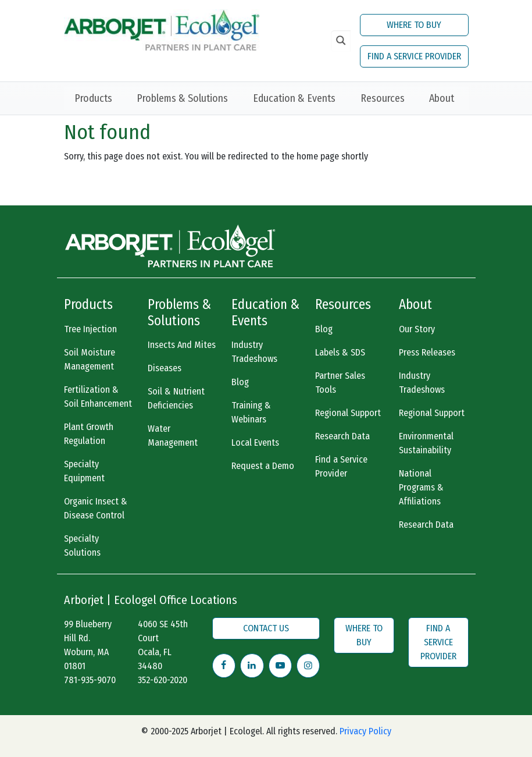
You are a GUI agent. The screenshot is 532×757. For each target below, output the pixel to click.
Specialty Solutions (82, 545)
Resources (383, 98)
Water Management (173, 436)
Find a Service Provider (341, 466)
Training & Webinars (251, 412)
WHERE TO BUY (414, 25)
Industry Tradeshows (254, 352)
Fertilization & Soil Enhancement (98, 397)
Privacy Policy (365, 731)
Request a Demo (263, 466)
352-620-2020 (163, 680)
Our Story (417, 329)
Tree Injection (90, 329)
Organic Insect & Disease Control (96, 508)
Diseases (165, 368)
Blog (240, 382)
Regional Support (348, 413)
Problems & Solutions (182, 98)
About (442, 98)
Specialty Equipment (84, 471)
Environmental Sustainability (426, 443)
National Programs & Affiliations (421, 487)
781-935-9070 (90, 680)
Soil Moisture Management (90, 359)
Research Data (342, 436)
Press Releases (427, 352)
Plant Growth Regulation (89, 434)
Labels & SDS (340, 352)
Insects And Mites (182, 345)
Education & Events (294, 98)
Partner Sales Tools (340, 383)
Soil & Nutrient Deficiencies (176, 398)
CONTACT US (266, 628)
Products (93, 98)
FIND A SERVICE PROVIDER (414, 56)
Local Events (255, 443)
